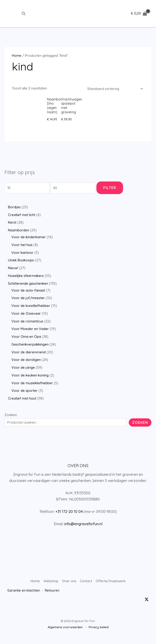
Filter (112, 194)
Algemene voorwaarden (65, 632)
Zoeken (11, 421)
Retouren (52, 595)
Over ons (69, 587)
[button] (24, 16)
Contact (86, 587)
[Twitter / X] (147, 604)
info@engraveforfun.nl (83, 530)
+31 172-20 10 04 (69, 517)
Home (17, 61)
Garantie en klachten (24, 595)
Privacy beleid (99, 632)
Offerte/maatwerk (111, 587)
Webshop (50, 587)
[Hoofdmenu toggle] (12, 17)
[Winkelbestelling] (114, 95)
